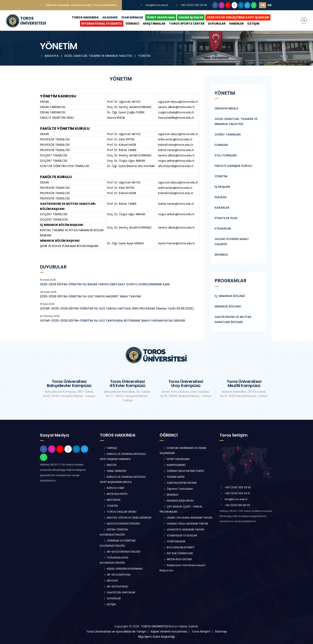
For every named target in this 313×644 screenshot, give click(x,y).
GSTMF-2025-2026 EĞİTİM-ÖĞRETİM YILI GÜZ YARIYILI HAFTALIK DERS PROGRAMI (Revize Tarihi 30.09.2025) (117, 308)
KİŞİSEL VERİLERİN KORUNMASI (123, 569)
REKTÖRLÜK (112, 500)
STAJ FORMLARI (226, 155)
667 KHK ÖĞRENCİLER (178, 553)
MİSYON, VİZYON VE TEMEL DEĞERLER (127, 518)
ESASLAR (221, 197)
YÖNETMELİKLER (174, 541)
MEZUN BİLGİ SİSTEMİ (177, 559)
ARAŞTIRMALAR (154, 24)
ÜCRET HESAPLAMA (161, 17)
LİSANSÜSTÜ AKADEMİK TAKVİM (183, 530)
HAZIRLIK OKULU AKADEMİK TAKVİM (185, 524)
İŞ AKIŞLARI (222, 187)
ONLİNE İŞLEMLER (191, 17)
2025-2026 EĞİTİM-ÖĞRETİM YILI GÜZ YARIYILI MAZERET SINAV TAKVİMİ (90, 296)
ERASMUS (221, 255)
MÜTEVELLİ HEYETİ (115, 494)
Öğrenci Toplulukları (178, 489)
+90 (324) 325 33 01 (237, 493)
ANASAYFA (50, 56)
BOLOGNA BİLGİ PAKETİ (179, 547)
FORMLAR (221, 145)
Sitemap (221, 631)
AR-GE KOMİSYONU (117, 575)
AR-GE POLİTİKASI (116, 587)
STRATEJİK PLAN (226, 218)
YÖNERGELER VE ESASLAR (180, 535)
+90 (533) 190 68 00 (237, 505)
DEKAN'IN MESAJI (226, 108)
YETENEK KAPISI (174, 477)
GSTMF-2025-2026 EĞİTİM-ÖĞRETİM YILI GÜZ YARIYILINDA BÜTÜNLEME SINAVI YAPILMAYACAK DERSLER (113, 321)
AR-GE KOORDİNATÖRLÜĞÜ (122, 552)
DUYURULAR (217, 24)
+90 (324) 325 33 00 (194, 5)
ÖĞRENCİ (132, 24)
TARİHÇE (110, 448)
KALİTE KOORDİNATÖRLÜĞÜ (122, 524)
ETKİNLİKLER (223, 229)
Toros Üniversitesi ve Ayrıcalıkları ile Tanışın (116, 631)
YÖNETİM (144, 56)
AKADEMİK (110, 17)
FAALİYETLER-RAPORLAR (119, 592)
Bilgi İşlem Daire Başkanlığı (156, 637)
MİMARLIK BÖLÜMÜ (228, 306)
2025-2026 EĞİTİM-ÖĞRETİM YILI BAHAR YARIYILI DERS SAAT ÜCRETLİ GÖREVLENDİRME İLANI (105, 284)
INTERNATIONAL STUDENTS (102, 24)
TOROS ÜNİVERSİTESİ (155, 626)
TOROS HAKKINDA (85, 17)
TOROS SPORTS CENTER (187, 24)
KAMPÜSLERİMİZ (174, 465)
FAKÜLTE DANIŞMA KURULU (233, 166)
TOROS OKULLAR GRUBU (120, 512)
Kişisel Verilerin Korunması (169, 631)
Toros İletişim (201, 631)
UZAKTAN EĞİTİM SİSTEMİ (180, 483)
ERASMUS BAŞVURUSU (178, 501)
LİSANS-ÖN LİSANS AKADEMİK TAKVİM (187, 518)
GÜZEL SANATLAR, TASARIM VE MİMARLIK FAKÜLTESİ (99, 56)
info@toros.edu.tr (157, 5)
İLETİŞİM (253, 24)
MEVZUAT (111, 581)
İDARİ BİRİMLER (132, 17)
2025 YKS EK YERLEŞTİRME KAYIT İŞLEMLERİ (238, 17)
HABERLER (236, 24)
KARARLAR (222, 208)
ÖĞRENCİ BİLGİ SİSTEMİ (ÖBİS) (183, 471)
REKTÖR (110, 465)
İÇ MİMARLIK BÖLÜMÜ (230, 296)
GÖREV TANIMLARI (228, 134)
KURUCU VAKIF (114, 488)
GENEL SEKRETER (115, 471)
